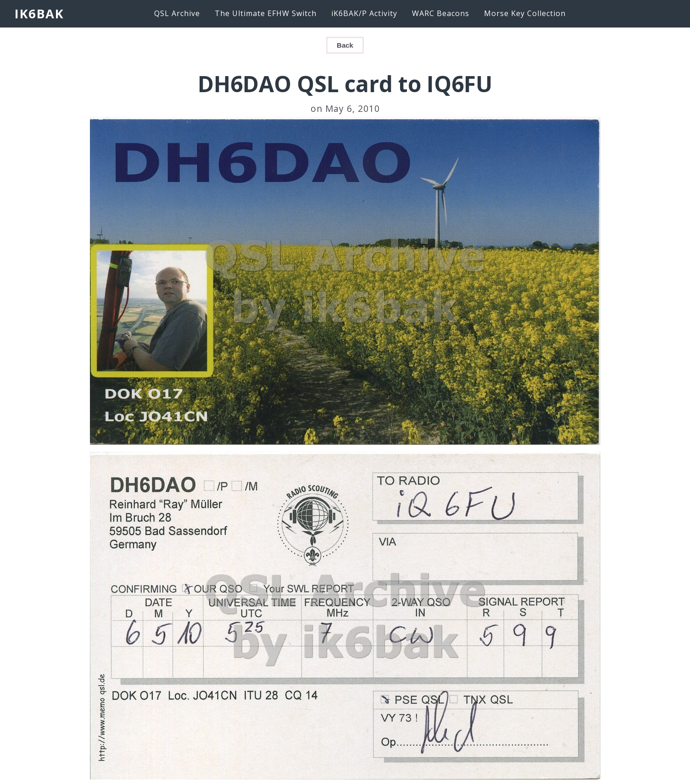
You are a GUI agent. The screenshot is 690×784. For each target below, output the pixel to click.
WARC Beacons (441, 13)
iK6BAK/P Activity (364, 13)
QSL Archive (177, 13)
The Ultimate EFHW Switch (266, 13)
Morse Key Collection (525, 13)
